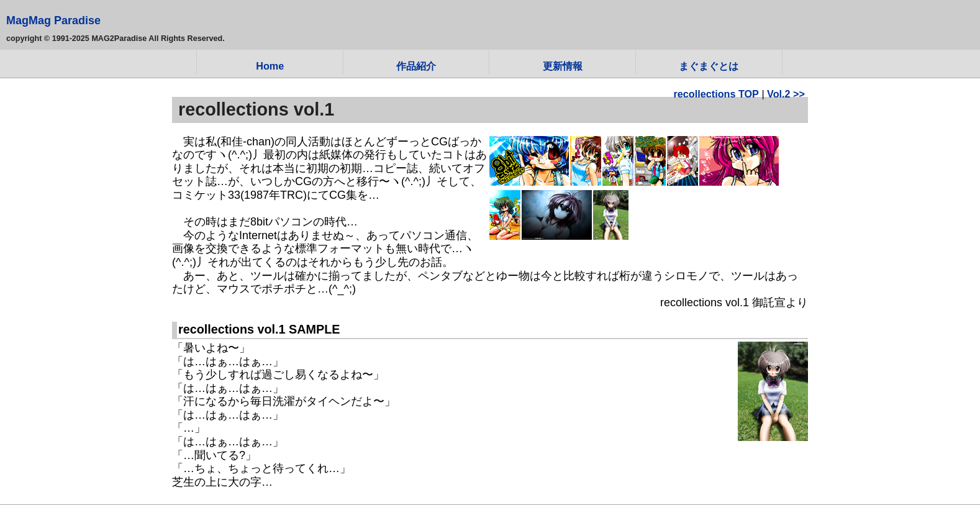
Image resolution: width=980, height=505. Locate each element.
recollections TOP (716, 94)
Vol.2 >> (786, 94)
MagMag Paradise (53, 20)
